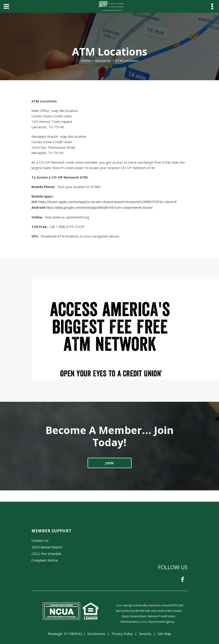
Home (86, 61)
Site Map (164, 634)
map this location (65, 111)
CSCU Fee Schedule (46, 554)
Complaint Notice (45, 560)
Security (145, 634)
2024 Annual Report (47, 547)
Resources (103, 61)
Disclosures (96, 634)
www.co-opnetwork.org (71, 217)
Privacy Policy (122, 634)
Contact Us (40, 540)
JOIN (110, 463)
